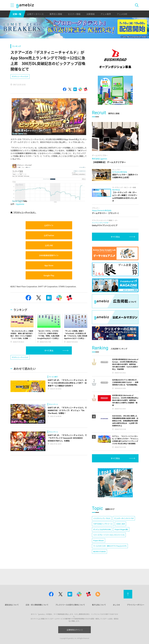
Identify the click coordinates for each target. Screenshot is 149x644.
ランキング (16, 46)
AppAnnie (20, 204)
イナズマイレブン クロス (102, 518)
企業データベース (35, 14)
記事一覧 (17, 14)
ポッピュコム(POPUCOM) (102, 529)
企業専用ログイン (75, 630)
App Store (49, 265)
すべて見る (49, 350)
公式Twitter (49, 235)
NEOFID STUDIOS (99, 551)
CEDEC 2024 (120, 524)
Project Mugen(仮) (121, 529)
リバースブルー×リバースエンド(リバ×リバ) (109, 535)
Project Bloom (99, 540)
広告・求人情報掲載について (37, 605)
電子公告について (99, 605)
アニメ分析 (122, 14)
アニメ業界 (106, 14)
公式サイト (49, 225)
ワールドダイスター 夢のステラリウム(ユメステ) (110, 546)
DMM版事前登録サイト (49, 255)
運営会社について (12, 605)
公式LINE (49, 245)
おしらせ (116, 605)
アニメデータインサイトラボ (124, 518)
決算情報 (90, 14)
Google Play (49, 275)
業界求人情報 (56, 14)
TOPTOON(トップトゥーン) (103, 524)
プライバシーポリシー (136, 605)
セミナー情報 (74, 14)
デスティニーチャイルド (20, 76)
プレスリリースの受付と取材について (70, 605)
